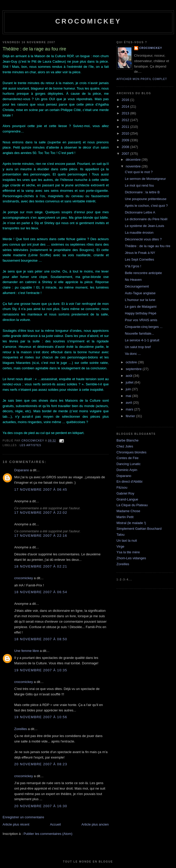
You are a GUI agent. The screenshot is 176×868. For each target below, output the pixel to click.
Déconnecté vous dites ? (143, 239)
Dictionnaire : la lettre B (142, 192)
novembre (134, 166)
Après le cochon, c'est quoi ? (146, 206)
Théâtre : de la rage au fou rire (148, 246)
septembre (134, 369)
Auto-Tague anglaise (140, 293)
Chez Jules (125, 446)
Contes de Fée (127, 458)
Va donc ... (133, 354)
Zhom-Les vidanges (131, 558)
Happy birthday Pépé (140, 313)
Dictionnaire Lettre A (140, 212)
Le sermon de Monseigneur (145, 179)
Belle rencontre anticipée (143, 273)
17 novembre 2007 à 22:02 (41, 513)
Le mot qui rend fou (139, 185)
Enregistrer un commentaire (23, 817)
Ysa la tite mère (128, 552)
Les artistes (30, 445)
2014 (126, 106)
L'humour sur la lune (140, 300)
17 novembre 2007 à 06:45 (41, 490)
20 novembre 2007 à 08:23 (41, 764)
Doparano (22, 470)
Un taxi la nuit (127, 540)
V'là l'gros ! (133, 266)
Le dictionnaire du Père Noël (146, 219)
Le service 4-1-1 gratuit (142, 340)
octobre (132, 362)
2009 (126, 140)
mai (129, 396)
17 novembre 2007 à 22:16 (41, 536)
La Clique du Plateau (132, 505)
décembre (134, 160)
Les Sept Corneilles (139, 259)
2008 (126, 147)
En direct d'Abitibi (129, 481)
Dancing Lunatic (129, 464)
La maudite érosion (139, 233)
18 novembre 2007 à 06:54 (41, 592)
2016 (126, 100)
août (130, 376)
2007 (126, 154)
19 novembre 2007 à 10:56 (41, 717)
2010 (126, 133)
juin (129, 389)
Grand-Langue (127, 499)
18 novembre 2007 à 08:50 (41, 639)
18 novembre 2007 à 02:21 (41, 566)
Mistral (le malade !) (131, 523)
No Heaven (133, 280)
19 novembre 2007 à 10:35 (41, 670)
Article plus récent (16, 824)
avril (129, 403)
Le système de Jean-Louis (144, 226)
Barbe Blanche (127, 440)
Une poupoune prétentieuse (145, 199)
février (131, 416)
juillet (130, 382)
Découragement (137, 286)
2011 (126, 127)
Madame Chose (128, 511)
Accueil (55, 824)
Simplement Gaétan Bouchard (139, 529)
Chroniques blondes (131, 452)
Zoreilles (21, 729)
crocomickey (88, 21)
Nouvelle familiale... (139, 333)
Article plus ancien (95, 824)
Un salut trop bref (138, 347)
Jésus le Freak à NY (140, 253)
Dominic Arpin (127, 470)
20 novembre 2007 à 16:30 (41, 806)
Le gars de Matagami (141, 307)
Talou (120, 535)
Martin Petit (125, 517)
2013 (126, 113)
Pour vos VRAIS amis (141, 320)
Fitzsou (122, 487)
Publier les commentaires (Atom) (48, 834)
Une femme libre (27, 651)
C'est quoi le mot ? (139, 172)
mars (130, 409)
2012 (126, 120)
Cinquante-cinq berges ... (144, 327)
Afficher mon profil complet (142, 79)
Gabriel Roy (125, 493)
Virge (120, 546)
